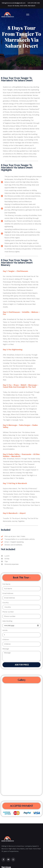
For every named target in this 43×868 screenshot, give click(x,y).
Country (5, 516)
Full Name (6, 497)
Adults (5, 543)
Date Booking (7, 534)
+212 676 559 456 (34, 3)
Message (6, 562)
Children (6, 552)
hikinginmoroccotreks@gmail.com (14, 3)
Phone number (8, 525)
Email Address (8, 506)
